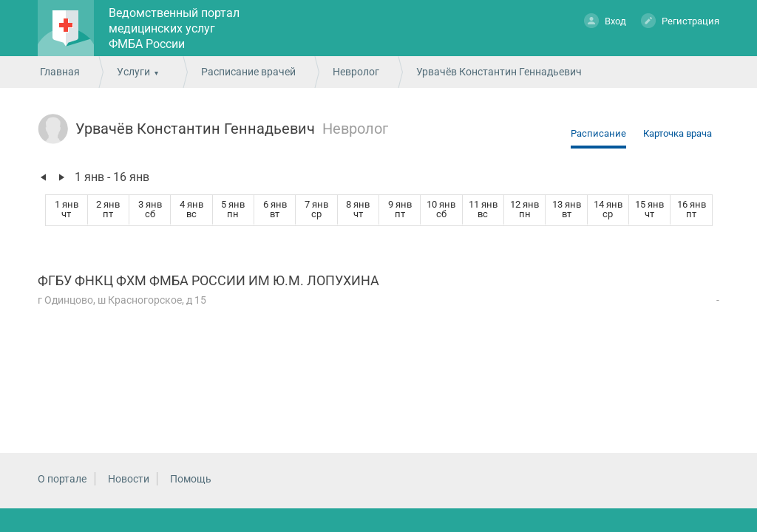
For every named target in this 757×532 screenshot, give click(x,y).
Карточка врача (678, 133)
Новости (129, 479)
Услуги (133, 72)
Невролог (356, 72)
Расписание (598, 133)
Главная (60, 72)
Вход (605, 20)
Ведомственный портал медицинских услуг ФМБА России (174, 28)
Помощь (191, 479)
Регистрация (680, 20)
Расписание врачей (248, 72)
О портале (62, 479)
